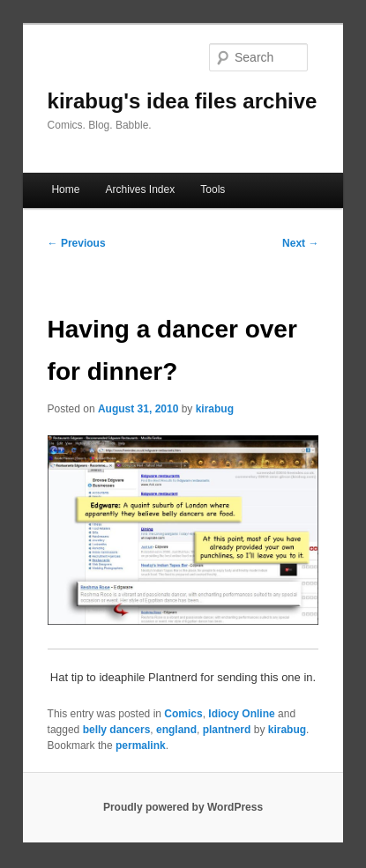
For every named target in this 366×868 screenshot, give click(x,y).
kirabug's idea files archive (183, 101)
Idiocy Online (241, 714)
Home (65, 189)
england (176, 730)
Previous (77, 243)
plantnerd (227, 730)
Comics (183, 714)
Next (300, 243)
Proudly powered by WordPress (183, 807)
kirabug (215, 409)
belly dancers (117, 730)
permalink (141, 746)
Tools (213, 189)
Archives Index (140, 189)
